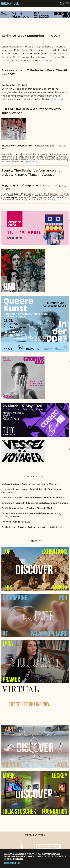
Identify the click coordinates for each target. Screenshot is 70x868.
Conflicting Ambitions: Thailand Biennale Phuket (28, 508)
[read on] (47, 61)
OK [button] (19, 863)
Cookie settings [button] (10, 863)
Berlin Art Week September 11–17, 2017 (31, 36)
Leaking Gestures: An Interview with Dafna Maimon (30, 484)
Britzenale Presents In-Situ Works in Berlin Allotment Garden (35, 503)
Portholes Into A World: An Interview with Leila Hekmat (32, 527)
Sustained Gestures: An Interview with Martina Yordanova (33, 498)
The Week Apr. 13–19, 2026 (16, 522)
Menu (64, 4)
